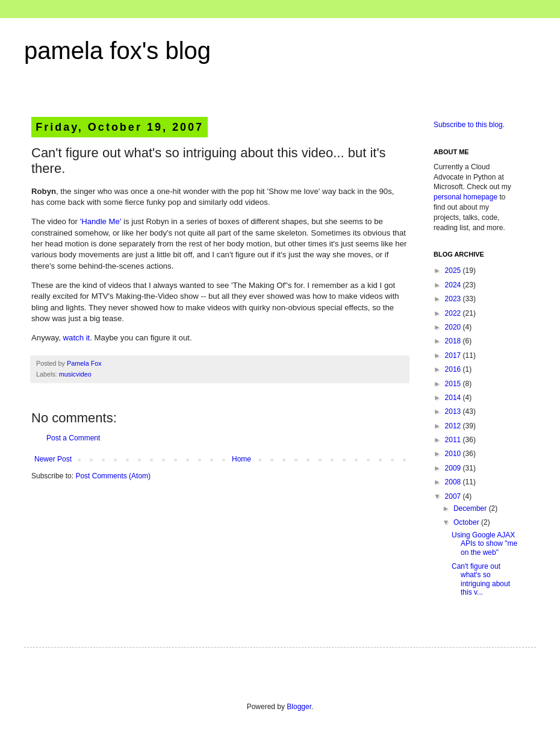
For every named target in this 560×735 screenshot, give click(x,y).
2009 (454, 468)
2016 (454, 369)
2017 (454, 355)
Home (241, 459)
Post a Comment (73, 438)
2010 (454, 454)
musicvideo (75, 374)
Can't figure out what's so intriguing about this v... (481, 579)
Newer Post (53, 459)
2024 (454, 285)
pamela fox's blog (117, 51)
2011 (454, 440)
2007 (454, 496)
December (471, 508)
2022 (454, 313)
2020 (454, 327)
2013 (454, 411)
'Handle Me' (101, 221)
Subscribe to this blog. (469, 125)
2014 (454, 398)
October (467, 522)
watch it (77, 338)
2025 (454, 271)
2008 (454, 482)
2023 (454, 299)
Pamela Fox (84, 363)
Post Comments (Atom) (113, 476)
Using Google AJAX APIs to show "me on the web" (484, 544)
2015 (454, 384)
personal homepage (465, 197)
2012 (454, 426)
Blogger (299, 707)
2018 (454, 341)
